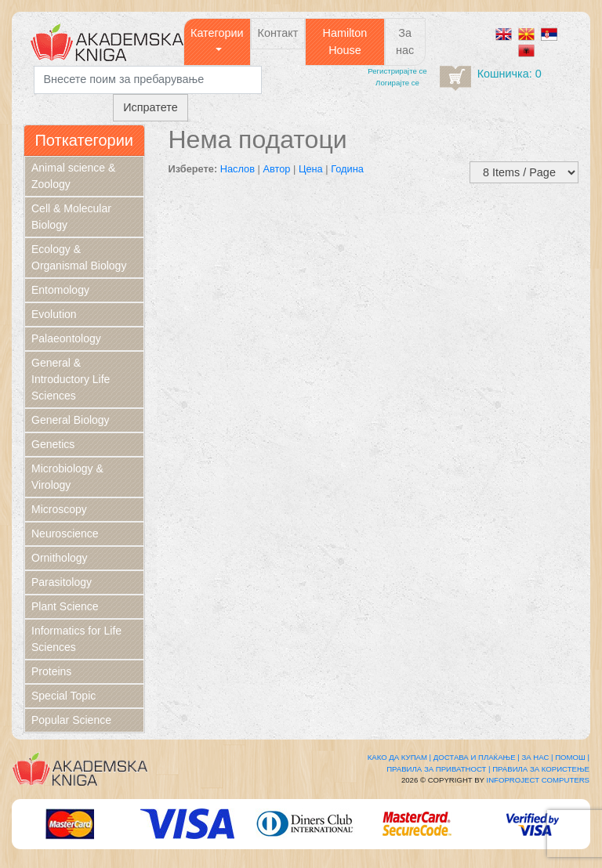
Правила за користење (541, 769)
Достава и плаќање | (477, 757)
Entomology (60, 290)
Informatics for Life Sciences (76, 639)
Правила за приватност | (438, 769)
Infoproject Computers (538, 780)
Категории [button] (217, 33)
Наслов (238, 169)
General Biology (71, 420)
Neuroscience (65, 533)
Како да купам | (399, 757)
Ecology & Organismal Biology (79, 257)
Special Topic (63, 696)
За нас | (537, 757)
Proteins (51, 671)
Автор (276, 169)
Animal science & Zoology (73, 176)
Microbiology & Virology (67, 477)
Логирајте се (397, 83)
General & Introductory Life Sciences (71, 379)
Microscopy (59, 509)
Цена (311, 169)
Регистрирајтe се (397, 71)
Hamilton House (345, 42)
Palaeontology (66, 338)
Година (347, 169)
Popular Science (71, 720)
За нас (405, 42)
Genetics (53, 444)
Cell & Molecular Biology (71, 217)
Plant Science (65, 606)
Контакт (278, 33)
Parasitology (62, 582)
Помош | (572, 757)
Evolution (54, 314)
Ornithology (60, 558)
